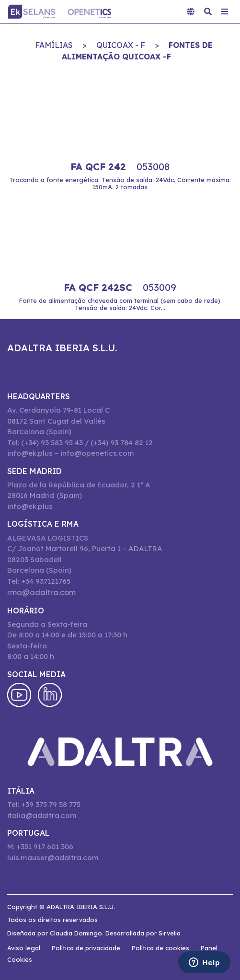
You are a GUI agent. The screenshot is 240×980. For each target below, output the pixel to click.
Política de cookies (160, 948)
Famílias (54, 45)
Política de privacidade (86, 948)
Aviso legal (24, 948)
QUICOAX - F (121, 45)
